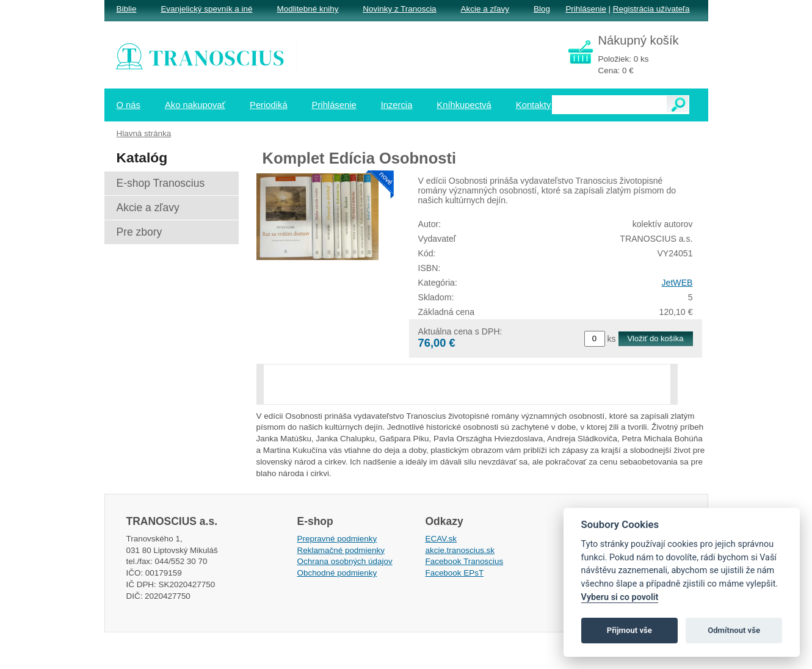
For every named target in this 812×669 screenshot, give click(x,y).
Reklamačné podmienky (341, 550)
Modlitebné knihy (308, 9)
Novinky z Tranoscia (399, 9)
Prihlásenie (585, 9)
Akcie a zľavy (485, 9)
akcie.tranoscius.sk (460, 550)
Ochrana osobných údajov (345, 561)
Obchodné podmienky (337, 573)
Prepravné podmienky (337, 539)
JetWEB (677, 283)
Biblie (127, 9)
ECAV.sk (441, 539)
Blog (542, 9)
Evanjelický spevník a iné (206, 9)
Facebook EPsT (455, 573)
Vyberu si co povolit (620, 597)
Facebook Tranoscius (465, 561)
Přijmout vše (629, 630)
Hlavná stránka (144, 133)
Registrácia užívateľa (651, 9)
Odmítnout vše (734, 630)
